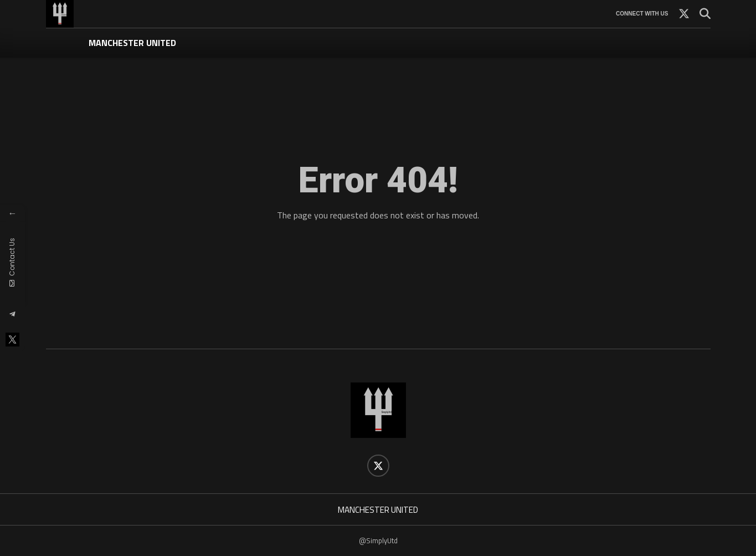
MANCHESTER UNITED (132, 43)
